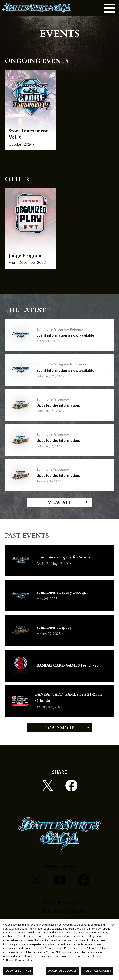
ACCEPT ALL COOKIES (62, 971)
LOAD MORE (60, 728)
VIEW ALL (59, 502)
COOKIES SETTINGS (61, 911)
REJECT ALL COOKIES (97, 971)
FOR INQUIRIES (61, 903)
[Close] (113, 925)
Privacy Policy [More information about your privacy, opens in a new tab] (24, 960)
